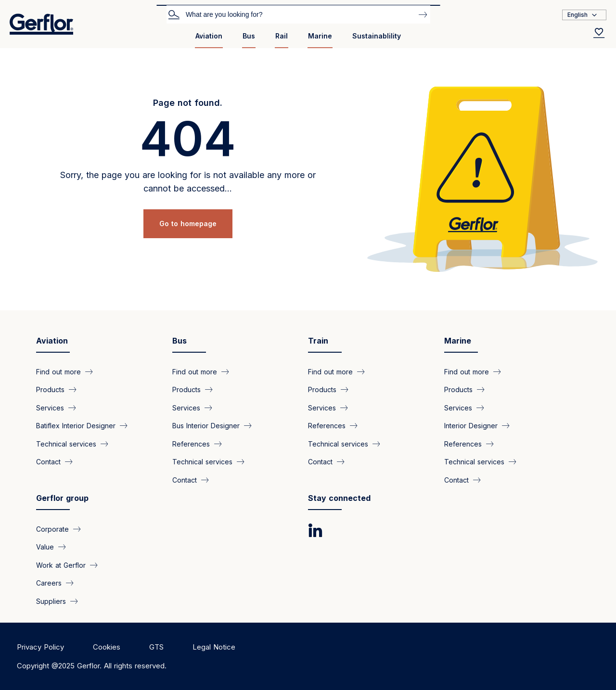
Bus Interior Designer (206, 426)
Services (50, 407)
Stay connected (339, 498)
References (191, 443)
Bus (249, 36)
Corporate (52, 529)
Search (174, 14)
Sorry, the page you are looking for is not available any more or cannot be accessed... (188, 182)
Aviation (209, 36)
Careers (49, 583)
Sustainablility (377, 36)
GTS (156, 647)
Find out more (58, 372)
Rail (282, 36)
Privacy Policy (40, 647)
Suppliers (51, 601)
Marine (320, 36)
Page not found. (188, 103)
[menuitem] (209, 40)
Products (50, 390)
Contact (48, 462)
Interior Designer (471, 426)
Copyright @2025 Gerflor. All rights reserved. (92, 666)
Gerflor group (62, 498)
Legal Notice (214, 647)
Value (45, 547)
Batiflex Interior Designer (76, 426)
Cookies (107, 647)
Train (318, 341)
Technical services (66, 443)
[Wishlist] (599, 33)
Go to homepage (188, 224)
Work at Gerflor (61, 565)
